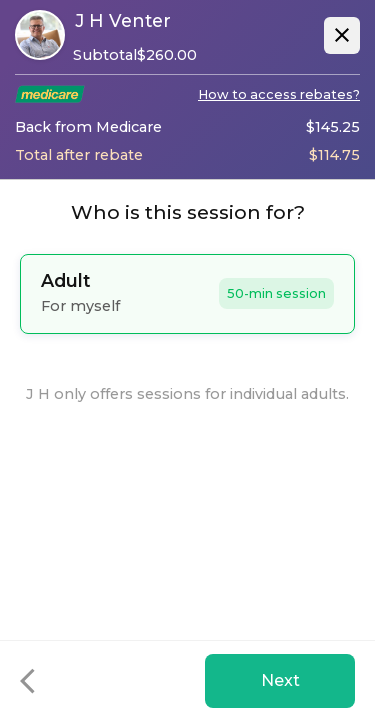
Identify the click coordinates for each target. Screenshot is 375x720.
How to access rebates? (279, 94)
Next (280, 680)
